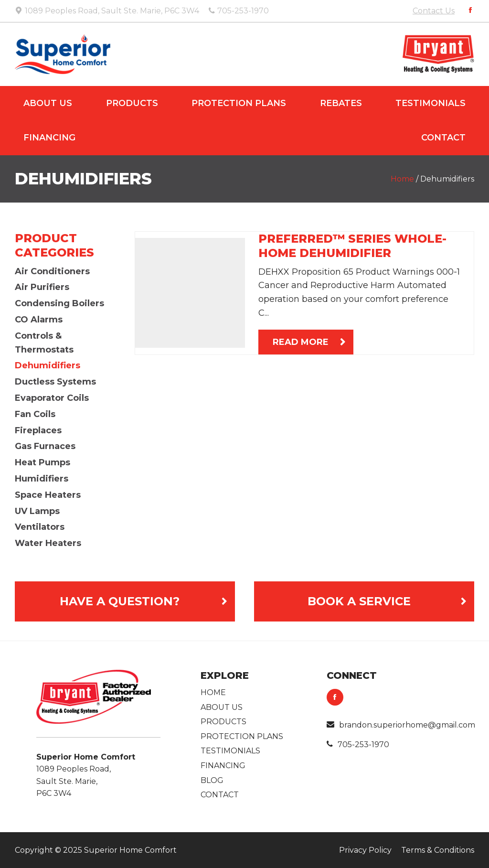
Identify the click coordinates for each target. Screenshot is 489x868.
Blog (212, 780)
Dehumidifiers (48, 365)
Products (132, 103)
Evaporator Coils (52, 398)
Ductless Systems (55, 382)
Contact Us (434, 11)
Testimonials (431, 103)
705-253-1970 (358, 745)
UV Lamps (37, 511)
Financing (49, 138)
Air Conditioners (52, 271)
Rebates (341, 103)
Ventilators (40, 527)
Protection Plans (239, 103)
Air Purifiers (42, 287)
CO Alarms (39, 320)
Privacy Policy (365, 850)
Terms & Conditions (438, 850)
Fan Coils (35, 414)
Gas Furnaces (45, 446)
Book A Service (359, 601)
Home (402, 179)
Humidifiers (42, 479)
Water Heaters (48, 543)
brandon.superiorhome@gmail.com (401, 725)
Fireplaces (38, 430)
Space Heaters (48, 495)
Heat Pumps (43, 462)
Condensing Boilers (59, 303)
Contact (443, 138)
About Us (48, 103)
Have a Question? (120, 601)
